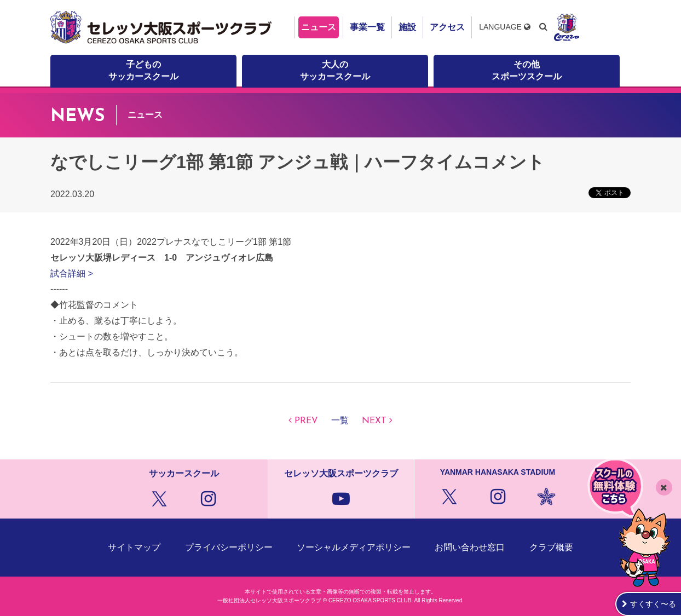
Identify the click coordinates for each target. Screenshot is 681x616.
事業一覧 (367, 27)
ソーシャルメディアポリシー (354, 547)
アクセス (447, 27)
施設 (407, 27)
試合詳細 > (72, 274)
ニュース (319, 27)
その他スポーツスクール (527, 70)
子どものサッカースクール (143, 70)
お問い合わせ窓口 (470, 547)
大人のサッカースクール (335, 70)
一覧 (340, 421)
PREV (306, 421)
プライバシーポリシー (229, 547)
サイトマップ (134, 547)
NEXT (374, 421)
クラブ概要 (551, 547)
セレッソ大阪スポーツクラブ (163, 27)
